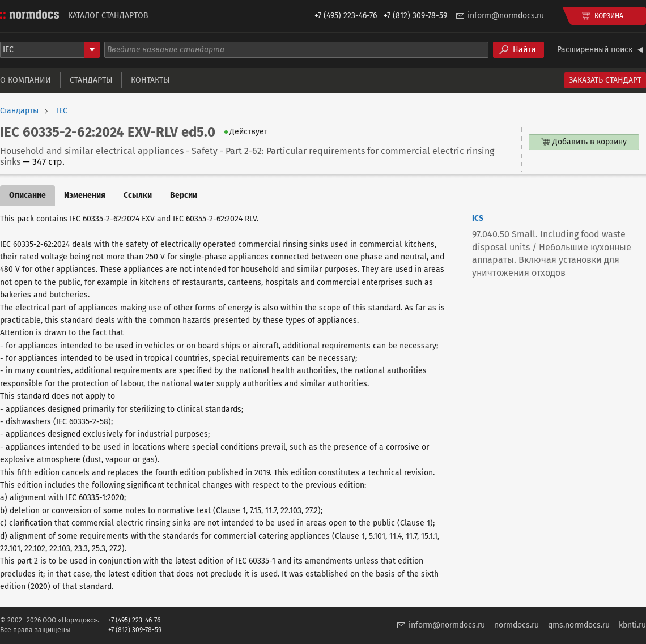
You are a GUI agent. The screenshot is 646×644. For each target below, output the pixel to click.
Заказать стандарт (605, 80)
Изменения (85, 195)
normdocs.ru (517, 625)
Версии (184, 195)
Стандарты (91, 80)
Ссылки (138, 195)
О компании (25, 80)
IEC (62, 111)
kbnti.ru (632, 625)
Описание (27, 195)
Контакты (150, 80)
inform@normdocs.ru (506, 16)
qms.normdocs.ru (579, 625)
